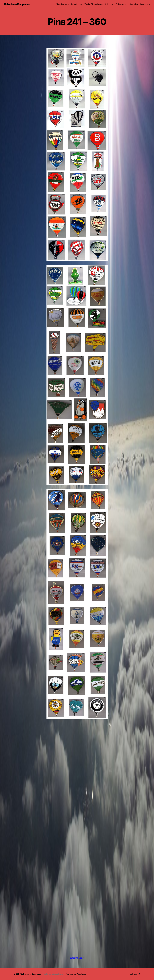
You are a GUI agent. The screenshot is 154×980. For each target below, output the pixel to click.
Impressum (145, 4)
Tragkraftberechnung (93, 4)
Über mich (133, 4)
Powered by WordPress (77, 974)
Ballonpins (120, 4)
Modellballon (61, 4)
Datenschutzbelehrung (55, 974)
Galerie (108, 4)
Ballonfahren (77, 4)
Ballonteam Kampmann (17, 4)
